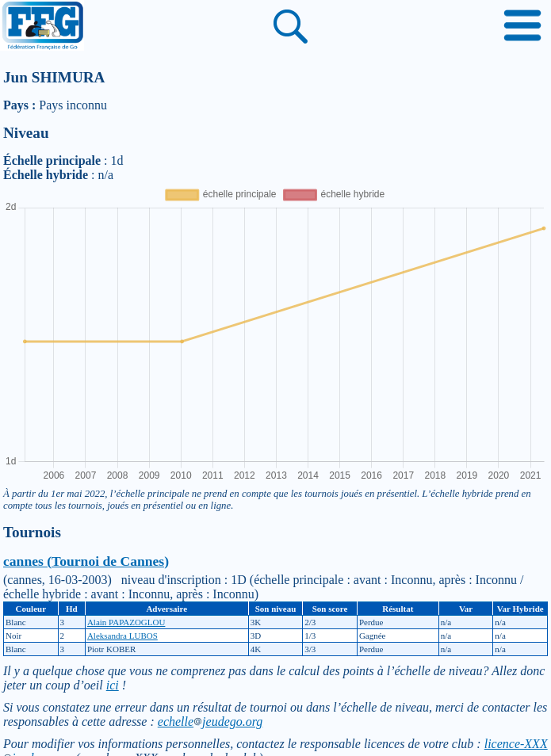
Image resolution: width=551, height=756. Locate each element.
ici (113, 685)
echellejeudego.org (210, 722)
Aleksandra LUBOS (122, 636)
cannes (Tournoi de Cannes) (86, 561)
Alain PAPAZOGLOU (126, 622)
